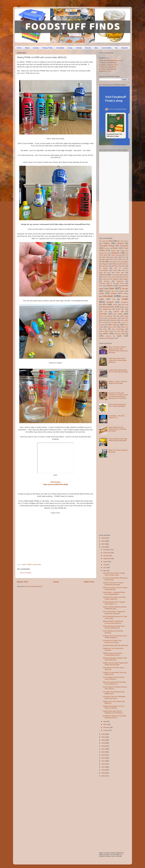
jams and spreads (106, 316)
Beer (96, 48)
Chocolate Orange (107, 246)
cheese (126, 293)
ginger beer (124, 307)
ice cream (118, 314)
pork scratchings (118, 329)
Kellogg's (102, 259)
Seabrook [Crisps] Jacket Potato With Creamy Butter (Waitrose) (118, 360)
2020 (103, 740)
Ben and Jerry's (123, 241)
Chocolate (60, 48)
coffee (102, 299)
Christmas (124, 246)
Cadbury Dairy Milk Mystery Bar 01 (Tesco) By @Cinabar (118, 371)
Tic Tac (113, 283)
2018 (103, 746)
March (106, 724)
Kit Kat (102, 262)
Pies (109, 272)
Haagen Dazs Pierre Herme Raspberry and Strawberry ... (114, 712)
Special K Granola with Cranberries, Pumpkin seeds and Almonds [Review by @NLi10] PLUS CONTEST (118, 396)
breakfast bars (110, 291)
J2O (127, 255)
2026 (103, 538)
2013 (103, 761)
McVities (115, 266)
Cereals (79, 48)
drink (105, 304)
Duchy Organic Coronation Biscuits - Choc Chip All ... (115, 688)
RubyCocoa (106, 279)
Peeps (123, 270)
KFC (123, 257)
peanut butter (112, 327)
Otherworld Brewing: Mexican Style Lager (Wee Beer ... (115, 659)
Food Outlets (106, 48)
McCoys (105, 266)
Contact (36, 48)
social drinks (37, 565)
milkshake (113, 320)
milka (104, 320)
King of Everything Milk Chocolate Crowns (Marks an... (114, 683)
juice (118, 316)
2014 (103, 758)
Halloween (116, 253)
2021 (103, 737)
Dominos (107, 248)
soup (118, 331)
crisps (125, 299)
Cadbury (106, 243)
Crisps (70, 48)
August (106, 562)
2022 (103, 734)
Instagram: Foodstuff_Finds (108, 65)
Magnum (105, 264)
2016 (103, 752)
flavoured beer (108, 307)
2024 (103, 544)
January (106, 730)
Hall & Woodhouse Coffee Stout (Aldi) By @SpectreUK (114, 627)
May (105, 571)
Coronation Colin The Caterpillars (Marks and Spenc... (114, 697)
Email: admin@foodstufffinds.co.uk (111, 60)
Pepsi (101, 273)
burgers (122, 291)
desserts (110, 302)
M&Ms (126, 262)
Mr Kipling (103, 268)
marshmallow (113, 318)
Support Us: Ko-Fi (105, 71)
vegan (119, 336)
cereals (114, 293)
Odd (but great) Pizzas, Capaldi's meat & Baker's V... (114, 603)
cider (123, 296)
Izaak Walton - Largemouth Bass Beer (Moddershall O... (114, 593)
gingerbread (107, 309)
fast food (125, 305)
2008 (103, 776)
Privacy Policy (48, 48)
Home (19, 48)
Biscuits (88, 48)
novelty (102, 325)
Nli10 (24, 565)
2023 (103, 547)
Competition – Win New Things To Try (116, 417)
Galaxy (114, 251)
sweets (106, 333)
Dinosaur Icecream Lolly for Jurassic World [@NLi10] (115, 588)
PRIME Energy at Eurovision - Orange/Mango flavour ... (113, 654)
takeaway (118, 334)
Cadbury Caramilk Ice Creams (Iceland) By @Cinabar (113, 584)
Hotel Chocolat (116, 255)
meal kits (125, 318)
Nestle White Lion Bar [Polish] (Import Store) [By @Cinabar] (117, 429)
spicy (126, 331)
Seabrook (116, 279)
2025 (103, 541)
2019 (103, 743)
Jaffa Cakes (106, 257)
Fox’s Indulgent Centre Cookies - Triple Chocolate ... (114, 678)
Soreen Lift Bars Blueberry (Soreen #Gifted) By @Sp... (115, 608)
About (27, 48)
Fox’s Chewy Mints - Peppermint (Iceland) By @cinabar (114, 613)
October (106, 556)
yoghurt (112, 338)
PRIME (29, 565)
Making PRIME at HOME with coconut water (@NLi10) (113, 622)
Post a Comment (26, 573)
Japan (116, 257)
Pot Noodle (115, 275)
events (115, 305)
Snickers (107, 281)
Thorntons (103, 283)
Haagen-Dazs (103, 253)
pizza (105, 329)
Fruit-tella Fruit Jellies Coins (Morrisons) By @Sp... (112, 641)
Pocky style (120, 272)
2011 (103, 767)
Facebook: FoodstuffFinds (108, 63)
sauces (102, 331)
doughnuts (124, 302)
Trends (122, 283)
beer (112, 288)
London (119, 262)
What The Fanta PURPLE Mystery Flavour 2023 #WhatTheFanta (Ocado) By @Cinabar (118, 350)
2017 (103, 749)
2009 (103, 773)
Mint (123, 266)
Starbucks (120, 281)
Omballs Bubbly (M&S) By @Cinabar (115, 645)
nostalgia (124, 322)
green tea (103, 311)
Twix (101, 286)
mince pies (124, 320)
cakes (101, 293)
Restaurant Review (121, 277)
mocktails (105, 322)
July (105, 565)
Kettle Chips (114, 259)
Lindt (111, 262)
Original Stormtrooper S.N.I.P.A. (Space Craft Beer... (114, 707)
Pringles (125, 275)
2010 (103, 770)
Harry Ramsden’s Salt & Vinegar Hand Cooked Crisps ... (114, 574)
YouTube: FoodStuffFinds (108, 69)
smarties (111, 331)
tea (127, 333)
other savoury (113, 325)
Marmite (125, 264)
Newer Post (23, 582)
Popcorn (103, 275)
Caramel (120, 243)
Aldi (110, 241)
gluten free (120, 309)
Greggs (123, 251)
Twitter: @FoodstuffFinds (108, 67)
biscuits (125, 289)
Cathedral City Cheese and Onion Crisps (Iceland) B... (114, 598)
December (107, 550)
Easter (115, 248)
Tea (116, 48)
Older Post (89, 582)
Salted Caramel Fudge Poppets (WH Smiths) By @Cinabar (115, 664)
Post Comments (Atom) (34, 586)
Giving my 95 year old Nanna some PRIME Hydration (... (115, 637)
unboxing (108, 336)
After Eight (102, 241)
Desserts (124, 48)
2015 (103, 755)
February (107, 727)
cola (114, 299)
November (107, 553)
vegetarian (103, 338)
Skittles (126, 279)
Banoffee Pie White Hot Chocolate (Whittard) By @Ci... (115, 717)
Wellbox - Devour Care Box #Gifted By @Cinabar (118, 382)
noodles (114, 322)
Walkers (110, 286)
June (105, 567)
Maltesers (115, 264)
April (105, 721)
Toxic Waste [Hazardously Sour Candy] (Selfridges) (117, 405)
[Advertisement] (51, 548)
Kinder (124, 259)
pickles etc (124, 327)
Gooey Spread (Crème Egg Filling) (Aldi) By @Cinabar (118, 440)
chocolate (108, 296)
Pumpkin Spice (107, 277)
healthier (116, 311)
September (107, 559)
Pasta (115, 270)
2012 (103, 764)
